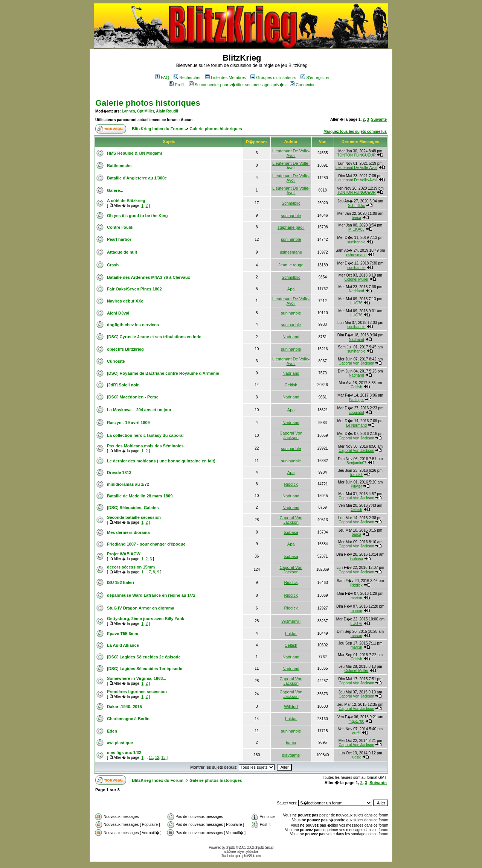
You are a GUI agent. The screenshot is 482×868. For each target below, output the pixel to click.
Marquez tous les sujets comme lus (355, 131)
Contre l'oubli (120, 227)
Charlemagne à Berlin (128, 719)
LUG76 (357, 303)
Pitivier (356, 486)
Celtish (291, 385)
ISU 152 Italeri (120, 582)
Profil (177, 85)
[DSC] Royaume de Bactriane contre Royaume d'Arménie (163, 373)
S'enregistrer (315, 78)
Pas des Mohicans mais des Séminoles (145, 446)
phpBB (230, 847)
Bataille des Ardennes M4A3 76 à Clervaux (149, 277)
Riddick (291, 484)
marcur (356, 598)
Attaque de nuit (122, 252)
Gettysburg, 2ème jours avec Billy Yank (146, 619)
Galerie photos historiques (148, 103)
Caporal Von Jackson (356, 363)
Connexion (303, 85)
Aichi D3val (118, 313)
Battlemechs (119, 166)
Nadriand (356, 291)
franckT (356, 475)
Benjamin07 (356, 463)
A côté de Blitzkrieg (126, 201)
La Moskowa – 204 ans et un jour (139, 410)
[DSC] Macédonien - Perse (133, 397)
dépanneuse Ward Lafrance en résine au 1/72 (151, 595)
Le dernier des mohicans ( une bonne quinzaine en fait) (161, 461)
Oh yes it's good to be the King (137, 216)
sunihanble (291, 216)
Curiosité (116, 361)
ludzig (356, 757)
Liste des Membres (226, 78)
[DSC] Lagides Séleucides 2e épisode (144, 657)
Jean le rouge (291, 265)
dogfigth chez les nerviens (133, 325)
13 (163, 758)
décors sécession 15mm (131, 567)
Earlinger (356, 400)
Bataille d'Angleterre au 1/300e (137, 178)
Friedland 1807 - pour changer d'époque (146, 544)
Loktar (291, 634)
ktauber (253, 852)
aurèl (356, 733)
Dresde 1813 (119, 473)
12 (157, 758)
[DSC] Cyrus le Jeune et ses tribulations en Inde (154, 337)
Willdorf (291, 707)
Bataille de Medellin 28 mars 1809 (140, 496)
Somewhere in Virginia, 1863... (137, 678)
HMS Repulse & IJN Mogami (134, 153)
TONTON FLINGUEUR (356, 155)
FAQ (162, 78)
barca (356, 218)
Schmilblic (291, 203)
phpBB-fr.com (251, 856)
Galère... (115, 190)
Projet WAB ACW (124, 554)
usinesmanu (291, 252)
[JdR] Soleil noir (123, 385)
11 (151, 758)
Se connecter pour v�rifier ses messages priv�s (237, 85)
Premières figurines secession (137, 692)
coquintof (356, 413)
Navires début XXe (125, 301)
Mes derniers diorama (128, 532)
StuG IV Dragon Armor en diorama (141, 608)
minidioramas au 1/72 (128, 484)
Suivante (379, 119)
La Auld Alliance (123, 645)
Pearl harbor (119, 239)
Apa (291, 289)
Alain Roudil (167, 111)
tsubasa (291, 532)
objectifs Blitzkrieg (125, 349)
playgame (291, 755)
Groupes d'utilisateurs (273, 78)
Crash (113, 265)
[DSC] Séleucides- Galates (133, 508)
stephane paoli (291, 227)
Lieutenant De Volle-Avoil (291, 153)
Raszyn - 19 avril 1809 (128, 423)
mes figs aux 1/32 (124, 752)
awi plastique (120, 743)
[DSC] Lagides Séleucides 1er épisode (145, 669)
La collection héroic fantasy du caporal (145, 435)
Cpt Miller (146, 111)
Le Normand (356, 425)
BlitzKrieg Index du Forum (158, 129)
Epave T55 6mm (123, 634)
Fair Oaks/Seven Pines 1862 (134, 289)
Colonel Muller (356, 279)
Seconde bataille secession (134, 517)
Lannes (129, 111)
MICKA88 (356, 229)
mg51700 (357, 721)
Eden (112, 731)
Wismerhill (291, 621)
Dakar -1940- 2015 (124, 707)
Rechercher (187, 78)
